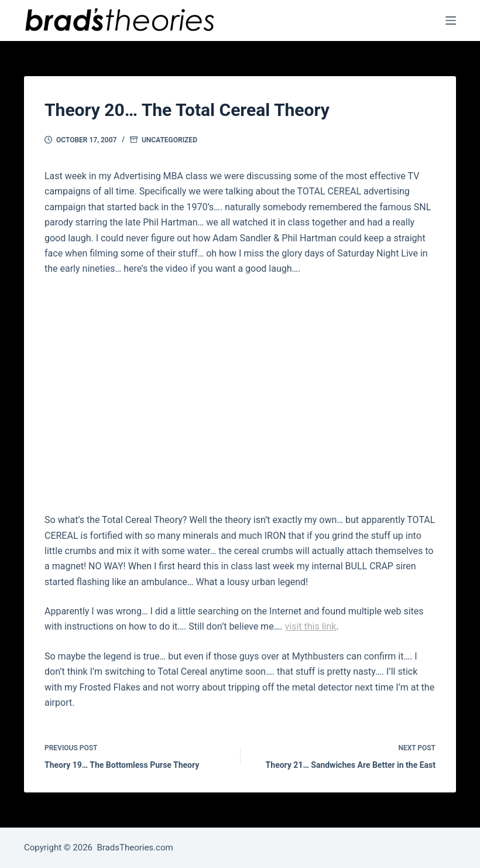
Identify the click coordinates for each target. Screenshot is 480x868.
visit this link (311, 626)
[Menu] (451, 20)
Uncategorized (169, 140)
